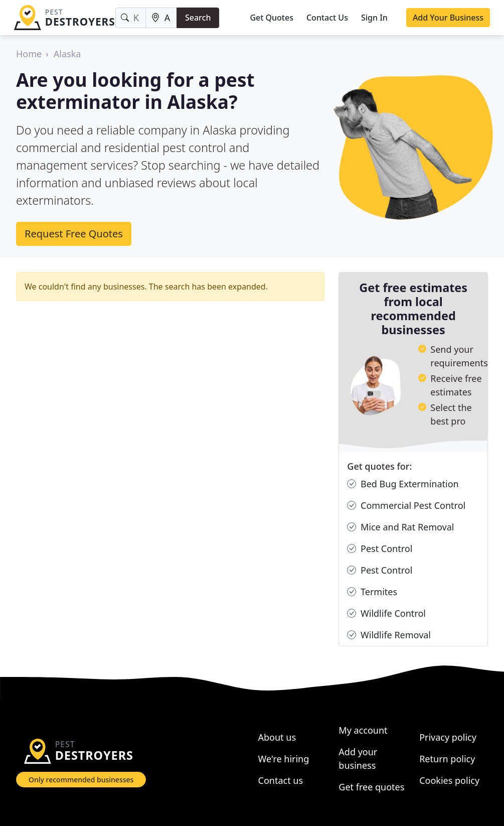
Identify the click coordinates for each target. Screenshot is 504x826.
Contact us (281, 780)
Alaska (67, 54)
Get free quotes (371, 787)
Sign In (374, 18)
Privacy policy (448, 737)
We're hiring (284, 759)
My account (363, 730)
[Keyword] (131, 18)
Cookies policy (449, 780)
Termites (372, 592)
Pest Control (380, 549)
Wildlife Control (386, 613)
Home (29, 54)
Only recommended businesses (81, 780)
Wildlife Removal (389, 635)
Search (198, 18)
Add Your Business (448, 18)
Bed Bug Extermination (403, 484)
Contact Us (327, 18)
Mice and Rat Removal (400, 527)
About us (277, 737)
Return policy (447, 759)
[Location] (161, 18)
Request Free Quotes (74, 234)
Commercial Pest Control (406, 506)
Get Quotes (272, 18)
